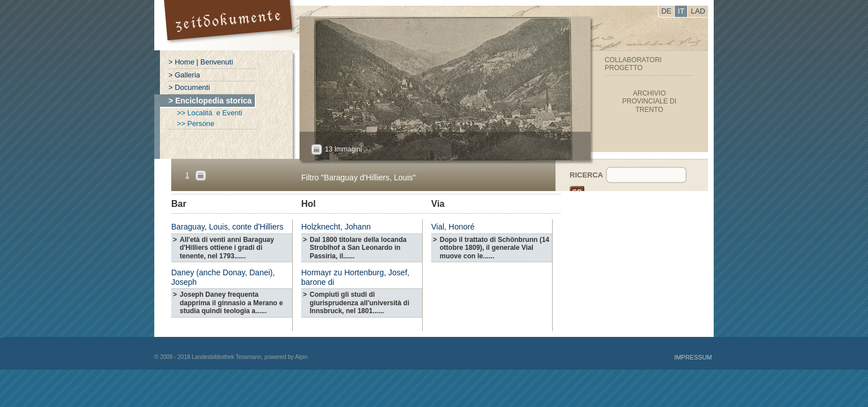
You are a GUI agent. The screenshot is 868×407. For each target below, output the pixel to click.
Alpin (301, 357)
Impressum (693, 357)
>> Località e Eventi (210, 113)
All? (316, 150)
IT (682, 11)
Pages (201, 176)
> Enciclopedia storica (210, 101)
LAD (698, 11)
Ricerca (586, 175)
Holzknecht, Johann (336, 227)
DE (666, 11)
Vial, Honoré (453, 227)
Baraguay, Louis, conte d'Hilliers (227, 227)
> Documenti (189, 87)
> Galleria (184, 75)
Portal (230, 25)
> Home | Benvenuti (201, 62)
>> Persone (196, 124)
